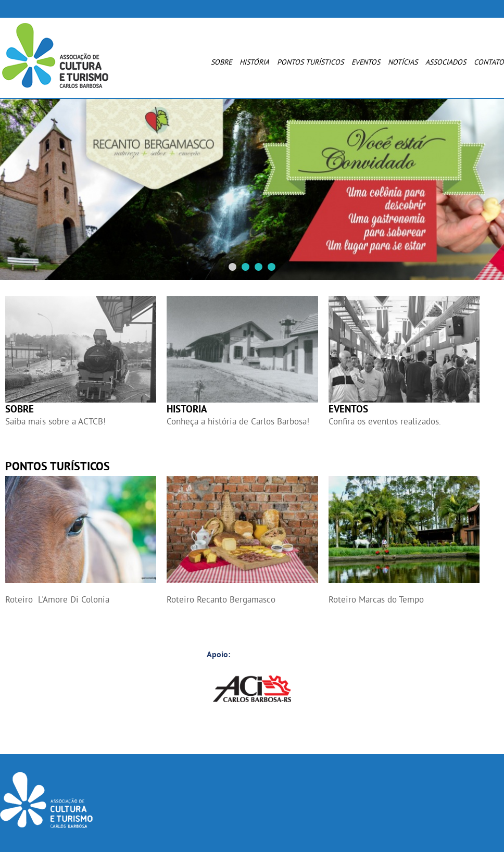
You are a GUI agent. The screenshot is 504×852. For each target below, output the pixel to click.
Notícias (403, 62)
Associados (446, 62)
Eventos (366, 62)
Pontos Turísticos (310, 62)
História (254, 62)
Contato (489, 62)
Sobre (221, 62)
